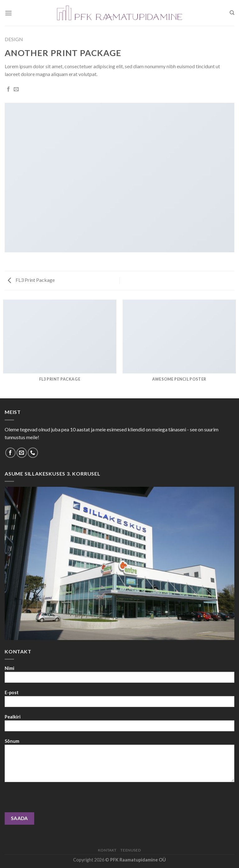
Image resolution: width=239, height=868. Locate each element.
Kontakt (107, 850)
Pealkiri (119, 725)
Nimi (119, 676)
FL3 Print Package (31, 280)
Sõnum (119, 762)
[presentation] (52, 800)
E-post (119, 701)
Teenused (131, 850)
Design (14, 39)
